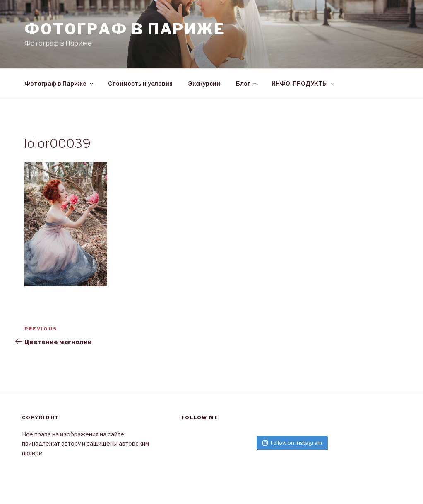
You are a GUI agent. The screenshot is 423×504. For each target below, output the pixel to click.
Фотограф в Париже (59, 83)
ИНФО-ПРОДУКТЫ (304, 83)
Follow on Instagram (292, 443)
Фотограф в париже (125, 29)
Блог (247, 83)
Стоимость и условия (140, 83)
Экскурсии (204, 83)
